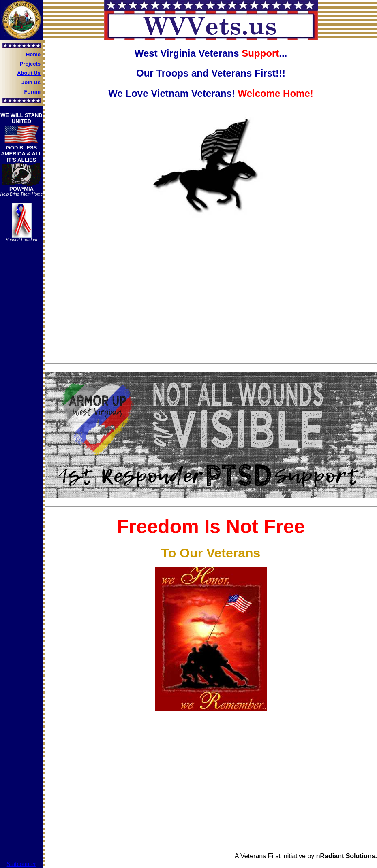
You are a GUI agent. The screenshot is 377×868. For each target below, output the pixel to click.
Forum (32, 92)
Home (33, 54)
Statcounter (22, 864)
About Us (29, 73)
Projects (30, 64)
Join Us (31, 82)
